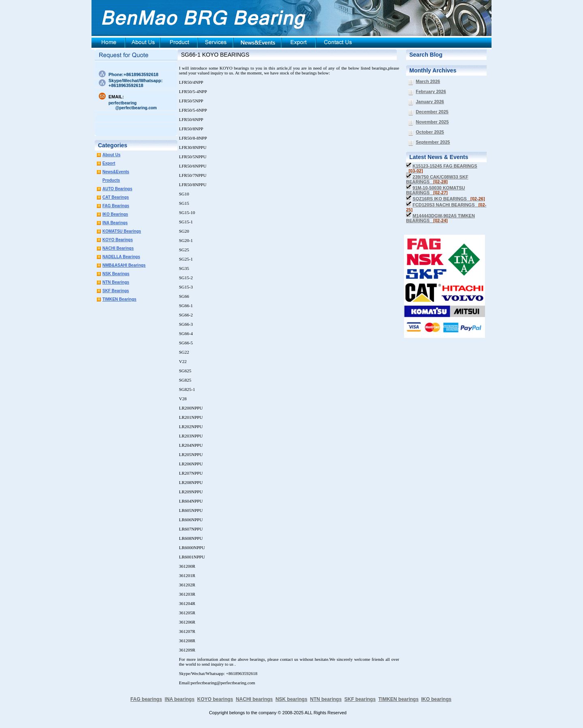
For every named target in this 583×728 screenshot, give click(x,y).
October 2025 (430, 132)
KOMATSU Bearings (122, 231)
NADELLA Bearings (121, 257)
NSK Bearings (116, 274)
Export (109, 163)
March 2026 (428, 81)
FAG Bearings (116, 206)
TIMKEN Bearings (119, 299)
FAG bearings (146, 699)
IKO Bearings (115, 214)
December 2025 (432, 112)
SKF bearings (360, 699)
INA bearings (180, 699)
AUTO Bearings (117, 189)
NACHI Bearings (118, 248)
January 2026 (430, 102)
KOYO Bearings (118, 240)
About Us (111, 155)
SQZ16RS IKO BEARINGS (449, 199)
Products (111, 180)
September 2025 (433, 142)
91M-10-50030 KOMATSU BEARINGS (435, 190)
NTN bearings (326, 699)
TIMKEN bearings (399, 699)
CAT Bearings (116, 197)
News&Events (116, 172)
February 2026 (431, 91)
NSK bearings (291, 699)
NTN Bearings (116, 282)
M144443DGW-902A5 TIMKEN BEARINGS (440, 218)
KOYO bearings (215, 699)
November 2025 (432, 122)
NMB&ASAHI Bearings (124, 265)
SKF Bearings (116, 291)
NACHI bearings (254, 699)
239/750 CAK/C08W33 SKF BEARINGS (437, 179)
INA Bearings (115, 223)
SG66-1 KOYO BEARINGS (215, 55)
